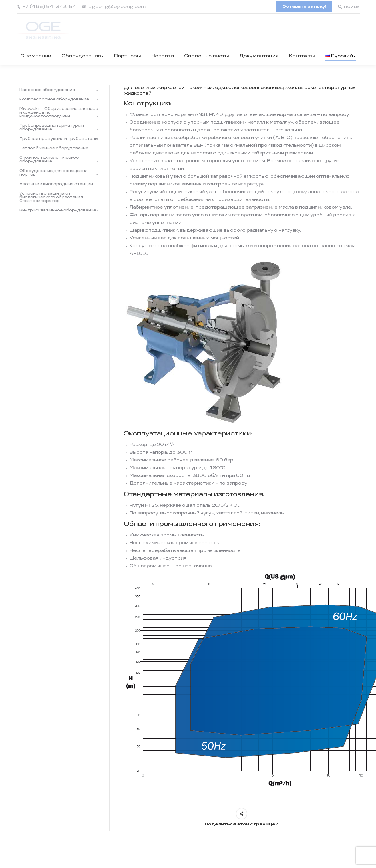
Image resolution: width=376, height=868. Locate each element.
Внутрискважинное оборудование (58, 210)
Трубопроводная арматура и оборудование (52, 128)
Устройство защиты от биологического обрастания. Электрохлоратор (52, 197)
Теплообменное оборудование (54, 148)
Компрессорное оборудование (54, 99)
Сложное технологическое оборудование (49, 160)
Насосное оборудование (47, 90)
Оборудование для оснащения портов (53, 173)
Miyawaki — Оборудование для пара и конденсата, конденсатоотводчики (59, 113)
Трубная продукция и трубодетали (58, 139)
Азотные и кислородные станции (56, 184)
